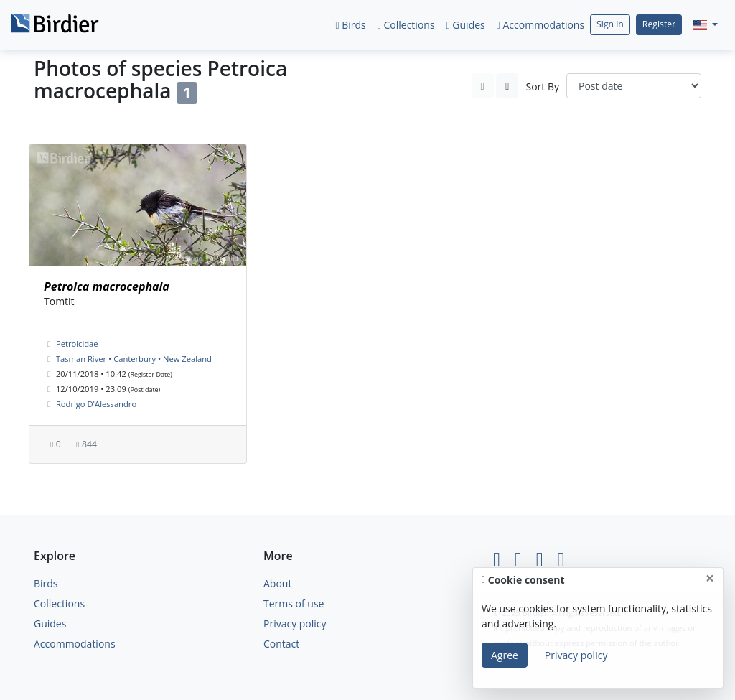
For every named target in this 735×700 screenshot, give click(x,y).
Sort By (542, 87)
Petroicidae (77, 344)
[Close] (710, 578)
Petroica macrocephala (107, 286)
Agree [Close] (505, 655)
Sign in (610, 24)
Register (659, 24)
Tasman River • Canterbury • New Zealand (134, 359)
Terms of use (294, 603)
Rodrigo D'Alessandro (96, 404)
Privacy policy (295, 624)
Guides (466, 25)
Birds (350, 25)
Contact (281, 644)
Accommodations (540, 25)
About (277, 583)
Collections (406, 25)
